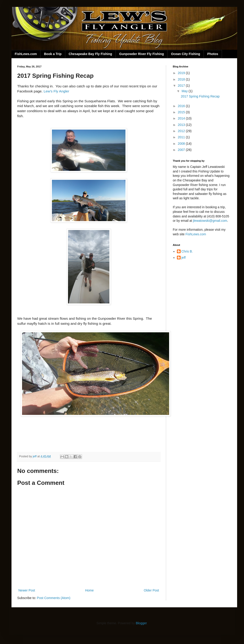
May (185, 91)
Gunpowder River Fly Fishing (142, 54)
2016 (182, 106)
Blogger (141, 623)
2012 (182, 131)
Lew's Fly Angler (57, 91)
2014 (182, 118)
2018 (182, 79)
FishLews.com (26, 54)
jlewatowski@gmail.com (210, 221)
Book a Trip (53, 54)
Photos (213, 54)
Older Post (151, 590)
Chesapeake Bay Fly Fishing (90, 54)
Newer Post (27, 590)
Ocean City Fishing (186, 54)
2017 (182, 86)
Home (89, 590)
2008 (182, 144)
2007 (182, 150)
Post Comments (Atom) (54, 598)
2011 (182, 137)
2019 (182, 73)
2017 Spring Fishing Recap (200, 96)
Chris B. (187, 251)
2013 (182, 125)
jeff (184, 258)
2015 (182, 112)
